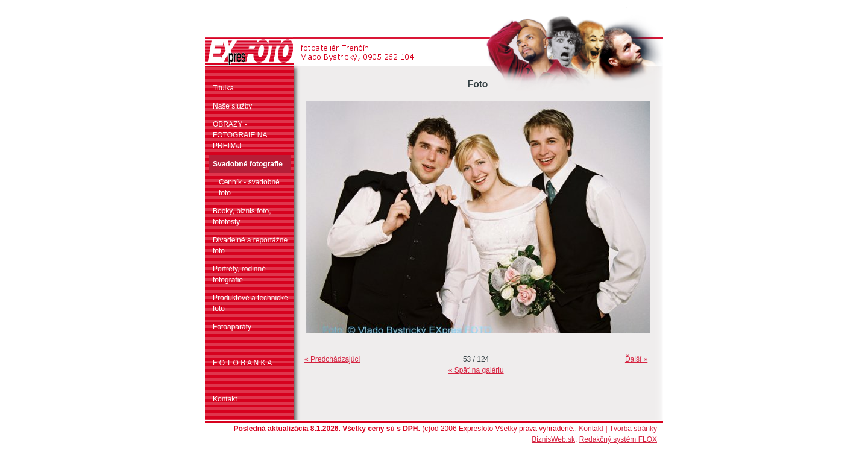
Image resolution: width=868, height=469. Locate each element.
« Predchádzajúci (332, 359)
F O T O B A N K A (242, 363)
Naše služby (232, 106)
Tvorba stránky (633, 429)
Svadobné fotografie (248, 164)
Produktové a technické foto (250, 303)
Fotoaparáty (232, 327)
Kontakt (225, 399)
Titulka (223, 88)
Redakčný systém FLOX (618, 439)
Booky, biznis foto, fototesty (242, 216)
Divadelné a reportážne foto (250, 245)
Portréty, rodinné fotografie (239, 274)
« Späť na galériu (476, 370)
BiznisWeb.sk (553, 439)
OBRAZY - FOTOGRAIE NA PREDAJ (240, 135)
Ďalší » (636, 359)
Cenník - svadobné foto (249, 187)
